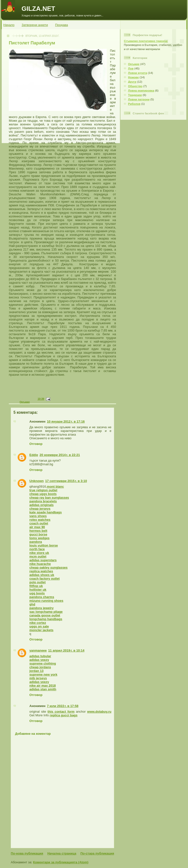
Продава (61, 25)
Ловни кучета (138, 73)
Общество (135, 86)
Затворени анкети (35, 25)
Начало (9, 25)
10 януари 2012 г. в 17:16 (66, 421)
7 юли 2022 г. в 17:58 (63, 706)
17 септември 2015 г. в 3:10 (66, 481)
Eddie (34, 455)
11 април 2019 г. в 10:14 (66, 650)
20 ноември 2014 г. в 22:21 (60, 455)
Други (132, 82)
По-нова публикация (27, 853)
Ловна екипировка (141, 90)
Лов (131, 68)
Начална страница (62, 853)
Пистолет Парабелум (32, 43)
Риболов (134, 104)
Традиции (135, 95)
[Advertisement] (64, 390)
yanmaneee (38, 650)
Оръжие (25, 402)
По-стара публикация (97, 853)
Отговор (36, 444)
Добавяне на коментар (33, 734)
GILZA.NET (38, 9)
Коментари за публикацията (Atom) (61, 862)
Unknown (37, 481)
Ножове (133, 77)
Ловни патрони (139, 99)
